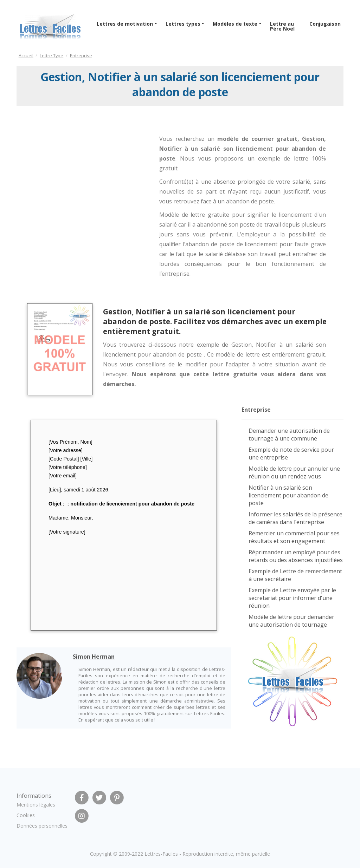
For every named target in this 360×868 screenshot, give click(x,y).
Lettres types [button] (183, 24)
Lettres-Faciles (161, 854)
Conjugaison (325, 24)
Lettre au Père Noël (282, 26)
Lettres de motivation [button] (125, 24)
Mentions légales (36, 805)
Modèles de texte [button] (235, 24)
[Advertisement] (74, 167)
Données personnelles (42, 826)
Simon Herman (94, 657)
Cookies (26, 815)
